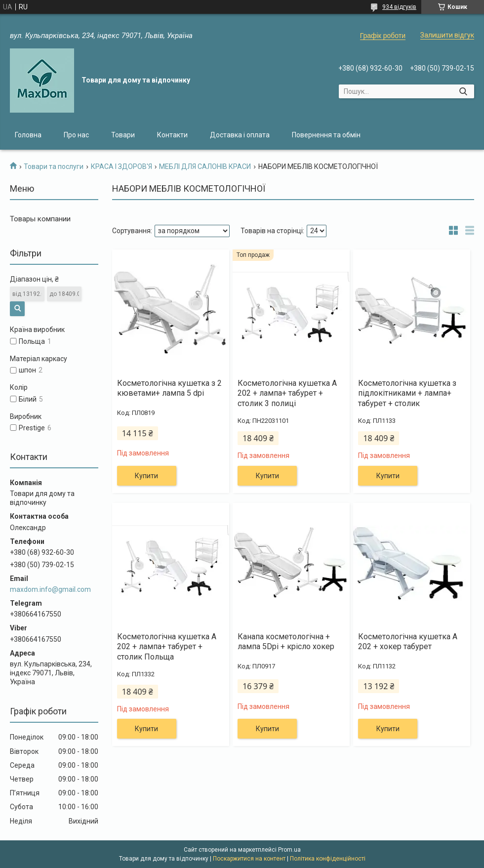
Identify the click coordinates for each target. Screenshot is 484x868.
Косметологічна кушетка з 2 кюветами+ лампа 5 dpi (169, 388)
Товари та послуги (54, 166)
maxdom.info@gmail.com (50, 589)
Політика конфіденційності (328, 859)
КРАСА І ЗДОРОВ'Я (121, 166)
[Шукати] (463, 91)
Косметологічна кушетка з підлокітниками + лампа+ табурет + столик (407, 393)
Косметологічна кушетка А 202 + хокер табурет (408, 642)
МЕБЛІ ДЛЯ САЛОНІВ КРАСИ (205, 166)
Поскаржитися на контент (249, 859)
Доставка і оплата (240, 135)
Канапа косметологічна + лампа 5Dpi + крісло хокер (286, 642)
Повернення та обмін (326, 135)
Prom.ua (289, 850)
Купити (146, 476)
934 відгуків (399, 7)
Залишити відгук (447, 35)
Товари (123, 135)
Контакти (172, 135)
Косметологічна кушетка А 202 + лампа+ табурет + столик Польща (167, 647)
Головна (28, 135)
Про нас (76, 135)
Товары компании (40, 219)
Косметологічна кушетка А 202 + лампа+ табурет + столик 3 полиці (287, 393)
